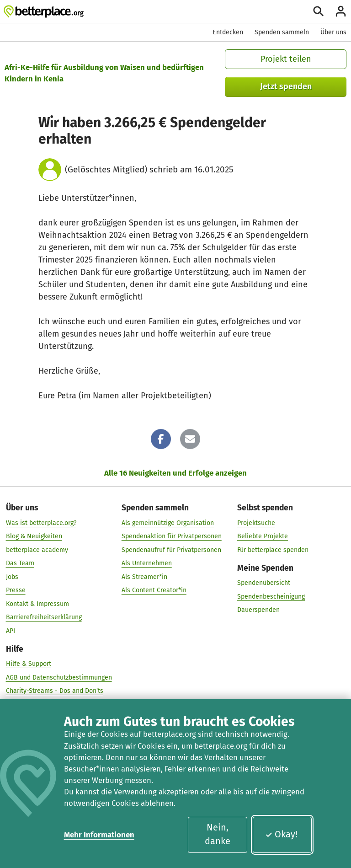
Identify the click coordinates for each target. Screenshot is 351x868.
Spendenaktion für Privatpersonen (172, 536)
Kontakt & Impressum (37, 604)
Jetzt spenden (286, 86)
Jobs (12, 577)
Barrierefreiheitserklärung (44, 617)
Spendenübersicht (264, 583)
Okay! (281, 834)
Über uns (333, 32)
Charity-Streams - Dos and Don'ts (55, 691)
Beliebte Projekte (263, 536)
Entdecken (228, 32)
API (11, 631)
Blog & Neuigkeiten (34, 536)
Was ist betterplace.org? (41, 523)
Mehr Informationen (99, 835)
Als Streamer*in (144, 577)
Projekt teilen (286, 59)
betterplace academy (37, 550)
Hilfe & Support (29, 664)
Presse (16, 590)
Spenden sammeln (282, 32)
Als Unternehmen (147, 563)
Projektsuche (256, 523)
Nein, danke (218, 834)
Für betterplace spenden (273, 550)
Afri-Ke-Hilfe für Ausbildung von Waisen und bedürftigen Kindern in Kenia (104, 73)
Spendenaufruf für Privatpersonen (171, 550)
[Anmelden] (341, 11)
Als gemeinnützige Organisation (168, 523)
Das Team (20, 563)
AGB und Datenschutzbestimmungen (59, 678)
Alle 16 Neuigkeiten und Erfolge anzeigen (175, 473)
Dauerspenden (258, 610)
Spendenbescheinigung (271, 597)
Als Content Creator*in (154, 590)
